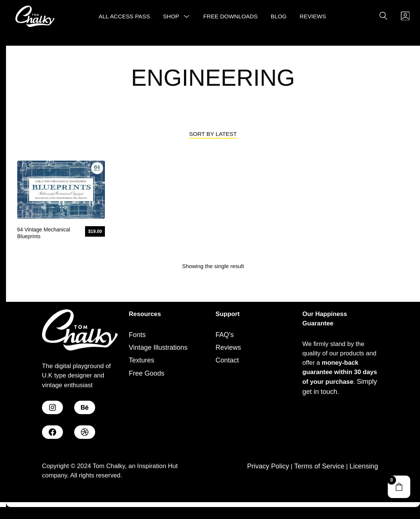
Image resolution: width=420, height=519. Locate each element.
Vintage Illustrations (158, 361)
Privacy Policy (267, 481)
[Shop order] (213, 145)
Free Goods (147, 387)
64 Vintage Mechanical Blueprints (44, 244)
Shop (170, 20)
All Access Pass (123, 20)
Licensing (364, 481)
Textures (142, 374)
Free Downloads (229, 20)
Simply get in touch (331, 409)
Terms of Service (319, 481)
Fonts (137, 349)
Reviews (312, 20)
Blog (277, 20)
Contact (227, 374)
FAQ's (224, 349)
